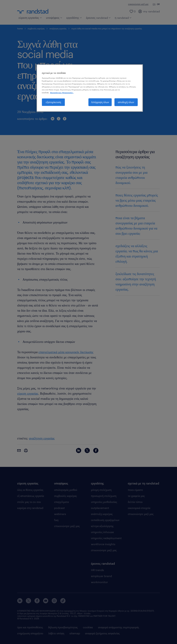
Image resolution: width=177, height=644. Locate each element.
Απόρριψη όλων (100, 102)
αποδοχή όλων (126, 102)
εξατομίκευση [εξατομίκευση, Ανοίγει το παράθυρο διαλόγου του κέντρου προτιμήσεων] (54, 102)
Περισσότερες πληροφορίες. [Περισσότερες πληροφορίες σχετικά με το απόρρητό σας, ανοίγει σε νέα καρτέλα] (62, 93)
